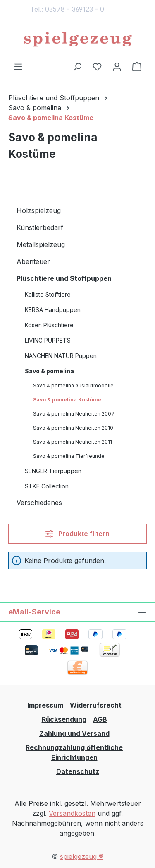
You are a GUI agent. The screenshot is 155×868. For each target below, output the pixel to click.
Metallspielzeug (41, 244)
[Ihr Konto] (117, 66)
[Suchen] (77, 66)
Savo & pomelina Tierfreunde (69, 456)
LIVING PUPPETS (48, 340)
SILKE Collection (47, 486)
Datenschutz (78, 771)
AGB (100, 719)
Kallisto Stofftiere (48, 294)
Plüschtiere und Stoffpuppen (64, 278)
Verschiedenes (39, 503)
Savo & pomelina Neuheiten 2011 (73, 442)
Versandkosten (72, 813)
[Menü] (18, 66)
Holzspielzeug (39, 210)
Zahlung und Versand (74, 733)
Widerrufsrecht (96, 705)
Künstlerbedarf (40, 227)
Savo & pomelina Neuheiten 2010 (73, 428)
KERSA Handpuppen (53, 310)
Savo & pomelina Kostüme (67, 400)
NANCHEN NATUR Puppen (61, 356)
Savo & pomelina (49, 371)
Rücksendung (64, 719)
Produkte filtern (77, 534)
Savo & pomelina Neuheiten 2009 (74, 414)
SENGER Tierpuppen (53, 471)
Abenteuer (33, 261)
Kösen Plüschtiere (49, 325)
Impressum (45, 705)
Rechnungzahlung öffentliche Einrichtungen (74, 752)
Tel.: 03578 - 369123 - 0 (67, 9)
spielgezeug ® (82, 856)
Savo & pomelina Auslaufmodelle (73, 386)
